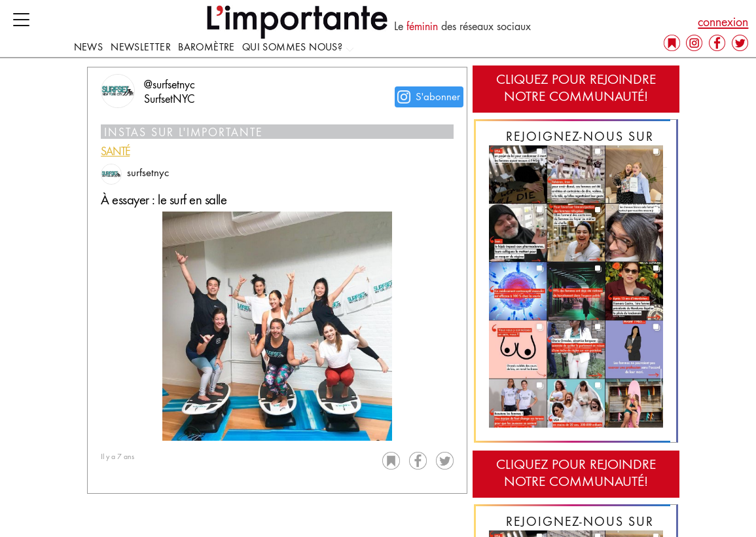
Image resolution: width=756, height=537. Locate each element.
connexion (723, 23)
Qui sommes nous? (298, 48)
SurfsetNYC (169, 100)
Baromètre (207, 48)
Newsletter (141, 48)
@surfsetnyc (170, 86)
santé (115, 153)
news (89, 48)
